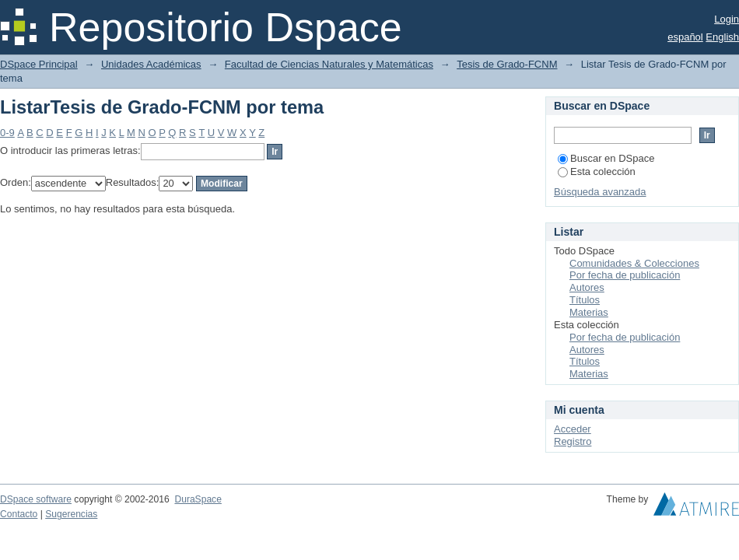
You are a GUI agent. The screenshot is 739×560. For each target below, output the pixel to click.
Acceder (573, 429)
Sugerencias (71, 514)
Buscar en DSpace (606, 158)
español (685, 37)
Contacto (19, 514)
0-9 (7, 133)
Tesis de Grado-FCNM (507, 64)
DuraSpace (198, 499)
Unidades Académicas (151, 64)
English (722, 37)
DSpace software (36, 499)
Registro (573, 441)
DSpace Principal (39, 64)
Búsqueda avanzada (600, 192)
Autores (587, 287)
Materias (589, 312)
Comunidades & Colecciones (634, 263)
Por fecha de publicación (625, 275)
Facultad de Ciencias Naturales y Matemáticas (329, 64)
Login (727, 19)
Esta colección (597, 171)
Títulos (585, 300)
